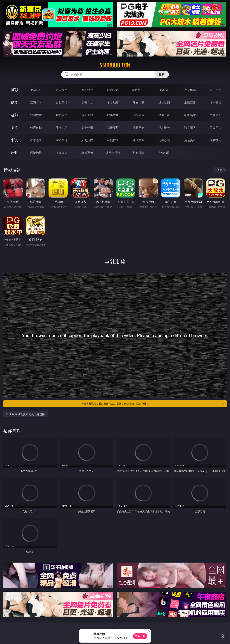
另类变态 (215, 115)
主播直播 (190, 102)
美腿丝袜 (139, 128)
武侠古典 (113, 140)
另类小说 (164, 140)
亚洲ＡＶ (36, 102)
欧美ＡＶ (87, 102)
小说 (14, 140)
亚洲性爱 (36, 115)
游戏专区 (113, 90)
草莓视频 (87, 153)
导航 (14, 153)
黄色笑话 (190, 140)
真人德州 (62, 90)
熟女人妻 (139, 102)
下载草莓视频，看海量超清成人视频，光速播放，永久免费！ (153, 404)
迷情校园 (139, 140)
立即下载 (140, 636)
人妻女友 (87, 140)
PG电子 (36, 90)
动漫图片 (113, 128)
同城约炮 (36, 153)
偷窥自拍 (36, 128)
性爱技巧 (215, 140)
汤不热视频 (113, 153)
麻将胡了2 (138, 90)
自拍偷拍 (62, 102)
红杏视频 (139, 153)
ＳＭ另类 (215, 102)
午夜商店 (62, 153)
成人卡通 (87, 115)
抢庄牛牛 (215, 90)
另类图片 (215, 128)
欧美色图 (87, 128)
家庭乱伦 (62, 140)
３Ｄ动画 (113, 102)
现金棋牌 (190, 90)
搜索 (162, 74)
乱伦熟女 (190, 115)
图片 (14, 127)
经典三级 (164, 115)
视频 (14, 102)
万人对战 (87, 90)
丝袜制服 (164, 102)
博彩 (14, 90)
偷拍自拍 (62, 115)
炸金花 (164, 90)
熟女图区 (190, 128)
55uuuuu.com (115, 65)
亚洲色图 (62, 128)
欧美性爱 (113, 115)
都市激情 (36, 140)
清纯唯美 (164, 128)
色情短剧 (164, 153)
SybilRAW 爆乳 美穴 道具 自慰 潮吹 (26, 414)
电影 (14, 115)
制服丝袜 (139, 115)
